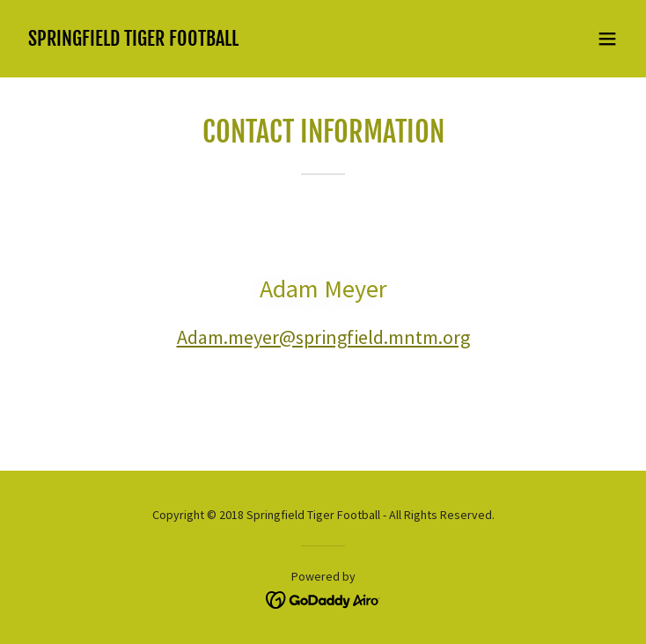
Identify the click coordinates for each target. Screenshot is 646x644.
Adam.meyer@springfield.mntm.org (323, 337)
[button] (607, 39)
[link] (133, 40)
